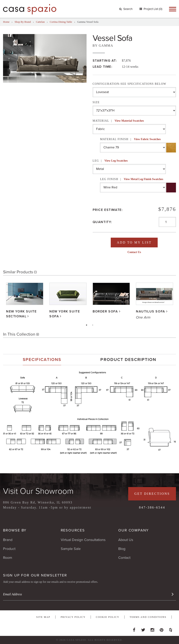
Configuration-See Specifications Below (130, 84)
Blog (122, 549)
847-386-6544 (152, 507)
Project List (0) (153, 9)
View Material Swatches (129, 121)
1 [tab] (87, 325)
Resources (73, 530)
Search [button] (126, 9)
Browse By (15, 530)
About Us (126, 540)
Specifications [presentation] (42, 360)
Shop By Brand (23, 22)
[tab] (42, 360)
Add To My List (134, 242)
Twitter (143, 629)
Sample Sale (71, 549)
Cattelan (40, 22)
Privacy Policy (73, 617)
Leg (110, 161)
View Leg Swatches (116, 161)
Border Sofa (105, 312)
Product (9, 549)
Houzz (171, 629)
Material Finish (130, 139)
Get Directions (152, 494)
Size (96, 102)
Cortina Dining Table (61, 22)
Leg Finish (132, 179)
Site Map (43, 617)
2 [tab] (93, 325)
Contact (124, 558)
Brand (8, 540)
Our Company (133, 530)
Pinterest (162, 629)
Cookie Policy (108, 617)
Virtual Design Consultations (83, 540)
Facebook (134, 629)
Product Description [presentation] (128, 360)
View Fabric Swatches (147, 139)
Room (8, 558)
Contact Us (134, 252)
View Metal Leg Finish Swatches (143, 179)
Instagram (152, 629)
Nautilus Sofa (151, 312)
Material (118, 121)
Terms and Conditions (148, 617)
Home (6, 22)
